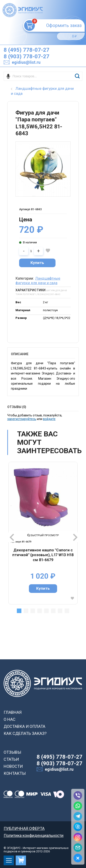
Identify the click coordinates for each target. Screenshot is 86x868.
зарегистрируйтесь (22, 419)
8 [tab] (67, 611)
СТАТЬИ (11, 759)
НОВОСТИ (13, 766)
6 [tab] (53, 611)
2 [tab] (26, 611)
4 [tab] (40, 611)
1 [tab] (19, 611)
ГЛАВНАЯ (13, 712)
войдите (49, 419)
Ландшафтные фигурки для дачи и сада (38, 281)
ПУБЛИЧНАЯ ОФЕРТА (24, 828)
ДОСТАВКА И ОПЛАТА (24, 726)
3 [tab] (33, 611)
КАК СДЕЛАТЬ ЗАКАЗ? (25, 733)
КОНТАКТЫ (15, 773)
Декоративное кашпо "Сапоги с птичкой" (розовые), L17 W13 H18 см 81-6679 (43, 555)
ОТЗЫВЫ (12, 752)
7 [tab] (60, 611)
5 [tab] (46, 611)
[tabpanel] (43, 533)
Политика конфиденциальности (34, 835)
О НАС (10, 719)
